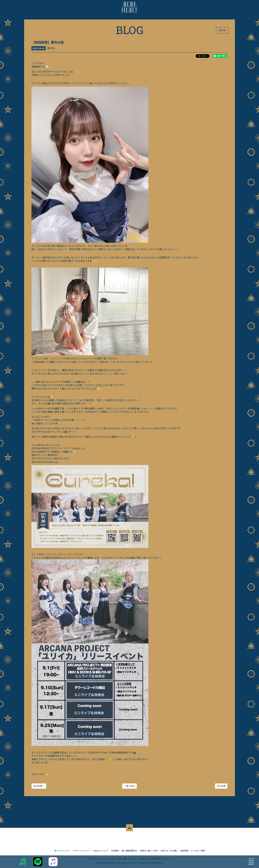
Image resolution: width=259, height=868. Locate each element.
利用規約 (115, 850)
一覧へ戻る (129, 786)
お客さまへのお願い (169, 850)
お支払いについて (101, 850)
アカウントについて (81, 850)
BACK (222, 30)
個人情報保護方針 (129, 850)
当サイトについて (62, 850)
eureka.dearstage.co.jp (47, 462)
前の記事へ (39, 786)
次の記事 (221, 786)
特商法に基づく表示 (149, 850)
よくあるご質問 (198, 850)
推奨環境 (185, 850)
